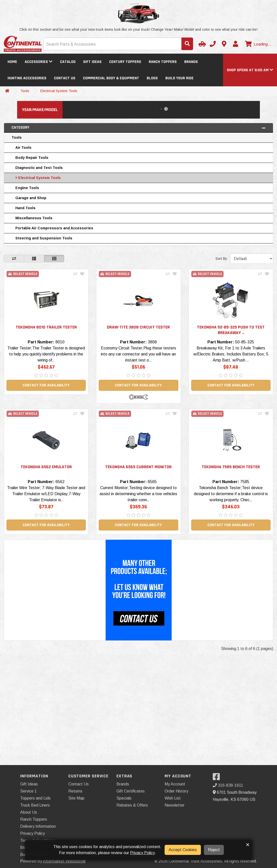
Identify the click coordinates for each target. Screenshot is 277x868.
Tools (25, 91)
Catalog (68, 62)
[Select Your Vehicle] (201, 44)
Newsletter (175, 805)
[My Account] (235, 44)
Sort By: (222, 259)
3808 (152, 342)
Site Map (76, 798)
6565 (152, 482)
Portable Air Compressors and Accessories (54, 228)
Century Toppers (125, 62)
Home (12, 62)
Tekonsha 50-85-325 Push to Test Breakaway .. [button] (231, 330)
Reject (214, 850)
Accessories (39, 62)
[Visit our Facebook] (218, 778)
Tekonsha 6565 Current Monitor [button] (138, 467)
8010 (60, 342)
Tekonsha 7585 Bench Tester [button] (231, 467)
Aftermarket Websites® (64, 861)
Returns (75, 791)
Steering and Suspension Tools (44, 238)
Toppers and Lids (35, 798)
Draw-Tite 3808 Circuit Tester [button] (138, 327)
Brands (191, 62)
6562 (60, 482)
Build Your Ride (179, 78)
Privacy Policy (33, 833)
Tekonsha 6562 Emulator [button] (46, 467)
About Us (29, 812)
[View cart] (258, 44)
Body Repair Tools (32, 158)
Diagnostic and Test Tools (39, 168)
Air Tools (23, 148)
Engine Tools (27, 188)
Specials (124, 798)
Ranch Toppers (163, 62)
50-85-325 (245, 342)
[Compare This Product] (75, 274)
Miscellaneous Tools (34, 218)
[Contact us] (224, 44)
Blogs (152, 78)
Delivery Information (38, 826)
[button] (250, 70)
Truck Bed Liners (35, 805)
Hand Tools (25, 208)
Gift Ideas (92, 62)
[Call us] (213, 44)
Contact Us (65, 78)
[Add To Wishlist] (82, 274)
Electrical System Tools (59, 91)
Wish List (173, 798)
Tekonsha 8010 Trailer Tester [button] (46, 327)
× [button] (248, 845)
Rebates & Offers (132, 805)
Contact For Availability (46, 385)
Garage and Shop (31, 198)
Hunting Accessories (27, 78)
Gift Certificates (131, 791)
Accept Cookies (183, 850)
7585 (245, 482)
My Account (175, 784)
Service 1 (28, 791)
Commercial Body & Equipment (111, 78)
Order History (176, 791)
